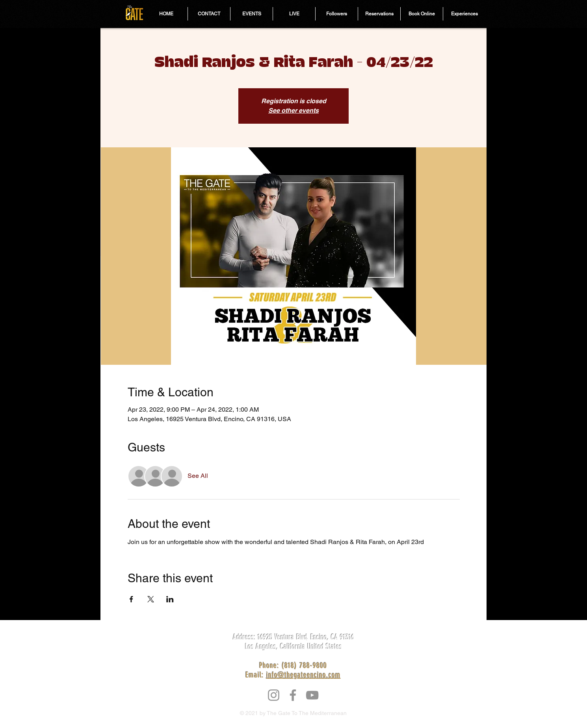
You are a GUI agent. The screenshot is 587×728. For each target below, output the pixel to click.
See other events (293, 110)
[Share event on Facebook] (131, 599)
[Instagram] (274, 695)
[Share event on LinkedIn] (170, 599)
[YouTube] (312, 695)
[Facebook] (293, 695)
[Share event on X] (151, 599)
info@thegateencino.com (304, 675)
